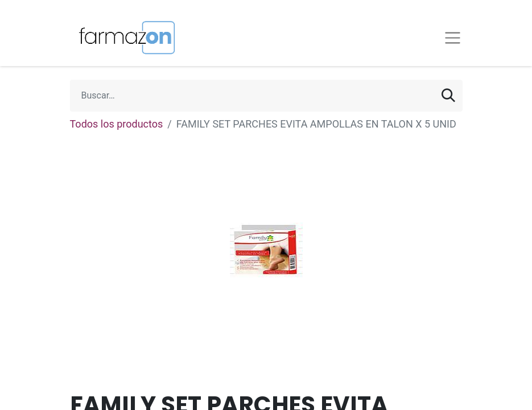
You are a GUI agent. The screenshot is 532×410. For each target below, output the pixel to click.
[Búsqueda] (448, 96)
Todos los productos (117, 124)
